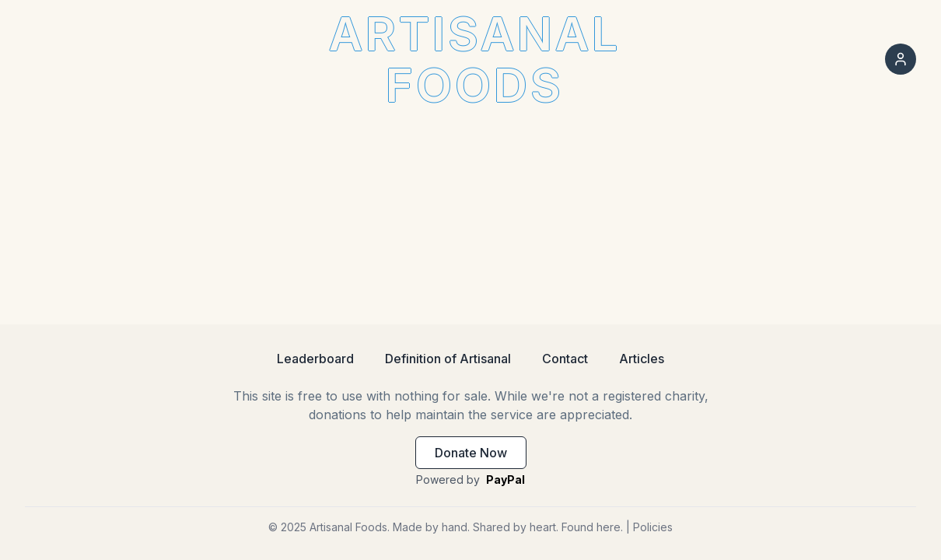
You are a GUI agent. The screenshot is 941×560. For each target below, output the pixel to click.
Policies (653, 527)
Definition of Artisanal (448, 359)
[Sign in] (901, 59)
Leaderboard (315, 359)
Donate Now (471, 453)
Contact (565, 359)
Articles (642, 359)
